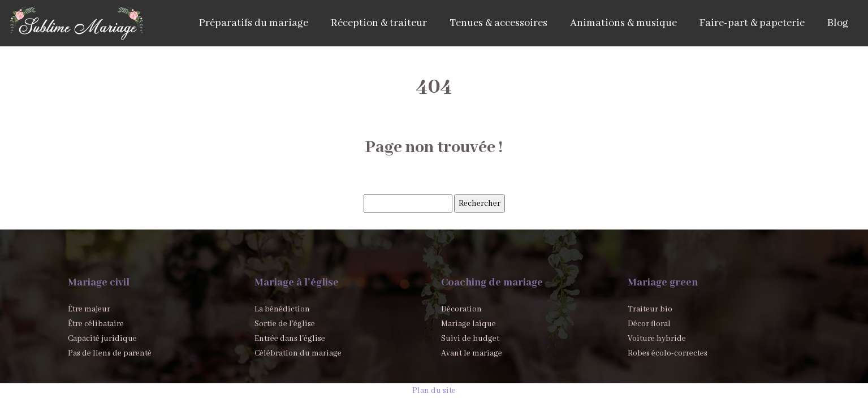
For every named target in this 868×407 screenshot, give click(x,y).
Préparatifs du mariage (254, 23)
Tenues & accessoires (498, 23)
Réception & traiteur (379, 23)
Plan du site (434, 391)
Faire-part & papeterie (752, 23)
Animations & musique (623, 23)
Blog (838, 23)
